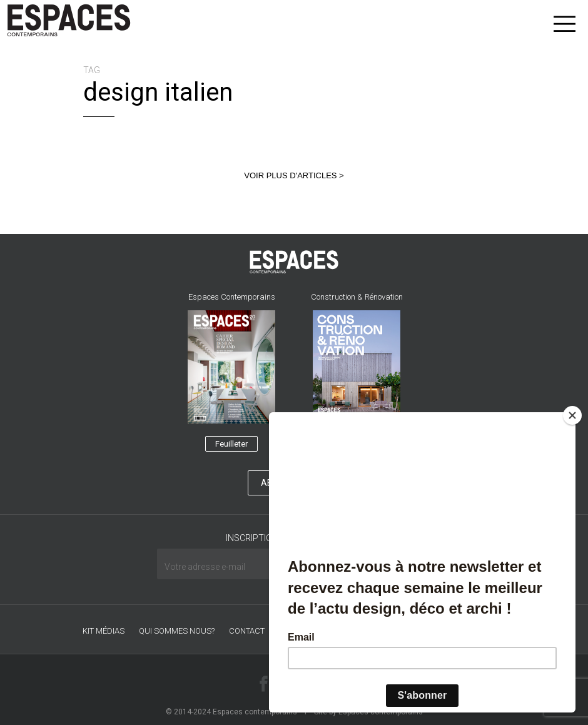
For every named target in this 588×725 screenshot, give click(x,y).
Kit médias (104, 631)
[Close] (572, 415)
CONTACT (247, 631)
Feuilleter (231, 444)
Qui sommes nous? (177, 631)
